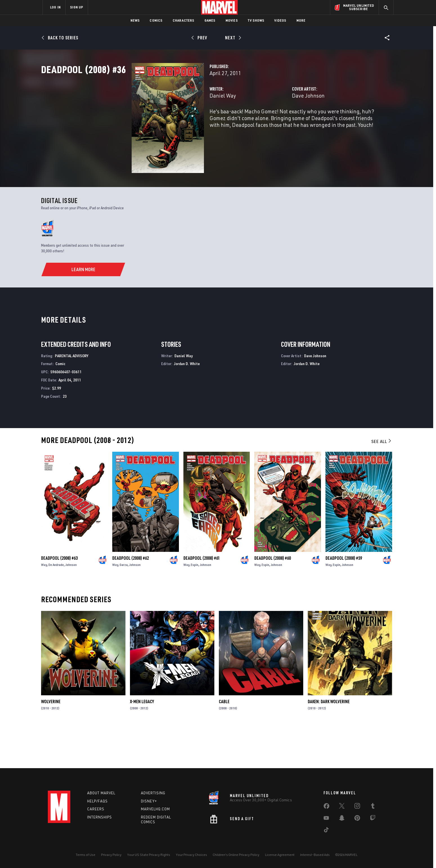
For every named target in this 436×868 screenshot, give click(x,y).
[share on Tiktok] (326, 831)
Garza (124, 604)
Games (210, 20)
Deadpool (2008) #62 (131, 597)
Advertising (153, 793)
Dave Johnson (277, 120)
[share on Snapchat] (342, 819)
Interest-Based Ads (315, 855)
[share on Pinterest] (357, 819)
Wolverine (51, 741)
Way (44, 604)
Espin (195, 604)
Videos (280, 20)
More (301, 20)
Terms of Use (86, 855)
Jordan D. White (187, 403)
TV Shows (256, 20)
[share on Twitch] (373, 819)
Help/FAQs (97, 801)
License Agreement (280, 855)
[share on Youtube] (326, 819)
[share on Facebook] (326, 807)
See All (382, 481)
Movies (232, 20)
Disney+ (149, 801)
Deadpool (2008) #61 (202, 597)
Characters (184, 20)
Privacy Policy (111, 855)
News (135, 20)
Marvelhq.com (155, 809)
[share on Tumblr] (373, 807)
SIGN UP (77, 7)
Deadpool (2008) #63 (59, 597)
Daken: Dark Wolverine (329, 741)
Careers (96, 809)
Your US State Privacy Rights (149, 855)
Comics (156, 20)
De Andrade (56, 604)
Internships (100, 817)
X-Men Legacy (142, 741)
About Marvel (101, 793)
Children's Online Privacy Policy (236, 855)
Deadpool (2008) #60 (273, 597)
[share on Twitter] (342, 807)
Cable (224, 741)
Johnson (71, 604)
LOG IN (55, 7)
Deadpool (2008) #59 (344, 597)
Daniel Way (159, 120)
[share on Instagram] (357, 807)
